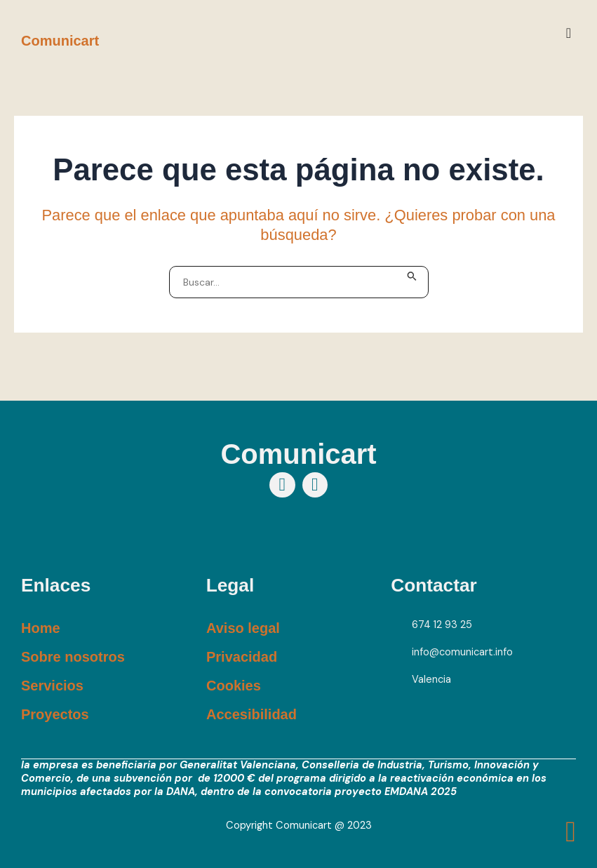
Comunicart (60, 41)
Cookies (234, 684)
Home (41, 627)
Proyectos (55, 713)
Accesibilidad (251, 713)
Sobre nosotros (73, 655)
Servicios (52, 684)
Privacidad (242, 655)
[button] (569, 33)
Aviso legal (243, 627)
